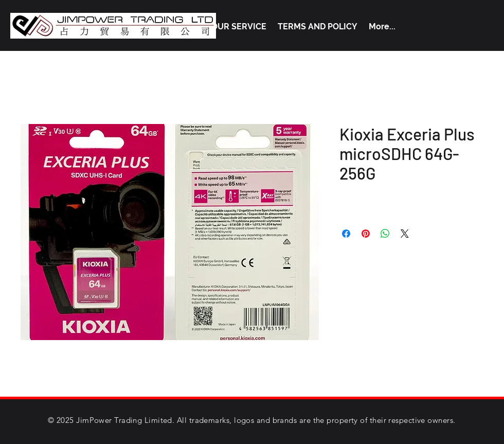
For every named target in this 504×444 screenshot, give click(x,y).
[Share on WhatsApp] (385, 234)
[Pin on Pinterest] (366, 234)
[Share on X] (405, 234)
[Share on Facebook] (346, 234)
